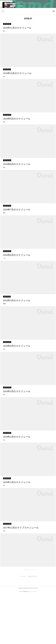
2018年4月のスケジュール (17, 375)
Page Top (28, 632)
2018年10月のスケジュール (17, 77)
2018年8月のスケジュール (17, 177)
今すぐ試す (20, 6)
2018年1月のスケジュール (17, 524)
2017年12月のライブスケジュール (21, 574)
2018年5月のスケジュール (17, 325)
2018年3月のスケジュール (17, 425)
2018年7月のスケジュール (17, 226)
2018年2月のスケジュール (17, 474)
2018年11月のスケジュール (17, 28)
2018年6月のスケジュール (17, 276)
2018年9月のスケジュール (17, 127)
